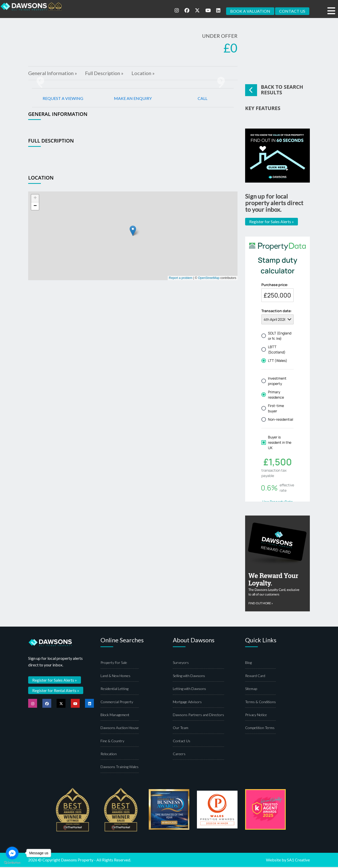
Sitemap (251, 690)
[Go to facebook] (12, 853)
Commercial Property (117, 703)
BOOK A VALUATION (250, 11)
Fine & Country (112, 742)
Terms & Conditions (260, 703)
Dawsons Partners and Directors (198, 716)
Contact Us (182, 742)
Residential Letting (114, 690)
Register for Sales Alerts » (272, 222)
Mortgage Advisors (187, 703)
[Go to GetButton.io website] (12, 863)
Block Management (115, 716)
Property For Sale (114, 664)
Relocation (109, 755)
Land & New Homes (115, 677)
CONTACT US (292, 11)
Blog (248, 664)
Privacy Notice (256, 716)
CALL (202, 99)
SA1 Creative (298, 861)
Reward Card (255, 677)
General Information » (53, 74)
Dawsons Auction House (120, 729)
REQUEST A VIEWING (63, 99)
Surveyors (181, 664)
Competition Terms (260, 729)
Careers (179, 755)
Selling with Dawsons (189, 677)
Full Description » (106, 74)
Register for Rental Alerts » (56, 691)
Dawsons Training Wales (120, 768)
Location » (146, 74)
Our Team (181, 729)
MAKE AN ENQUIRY (133, 99)
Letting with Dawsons (189, 690)
